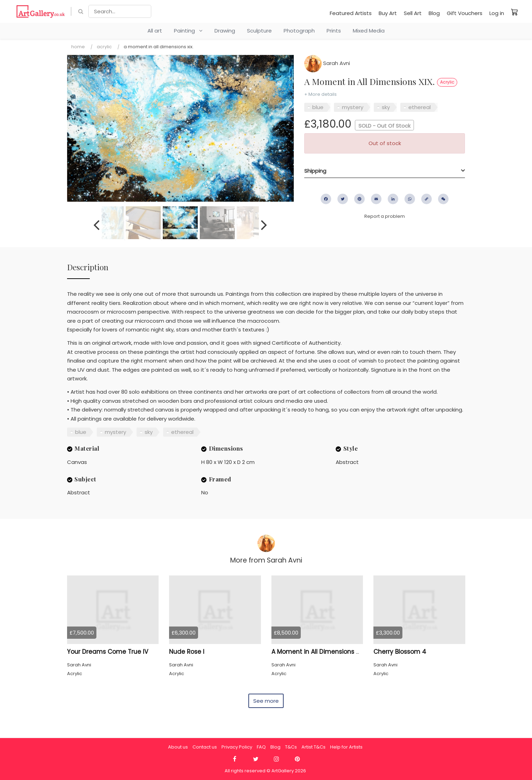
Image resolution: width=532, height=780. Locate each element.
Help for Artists (346, 747)
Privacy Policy (237, 747)
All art (155, 31)
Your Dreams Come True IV (108, 652)
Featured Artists (351, 13)
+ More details (320, 94)
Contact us (205, 747)
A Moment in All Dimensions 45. (318, 652)
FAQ (261, 747)
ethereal (420, 107)
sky (386, 107)
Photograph (299, 31)
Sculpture (259, 31)
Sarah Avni (327, 63)
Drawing (225, 31)
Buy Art (388, 13)
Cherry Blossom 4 (400, 652)
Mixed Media (369, 31)
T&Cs (291, 747)
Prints (334, 31)
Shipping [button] (315, 171)
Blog (434, 13)
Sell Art (413, 13)
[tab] (385, 171)
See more (266, 701)
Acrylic (104, 47)
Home (78, 47)
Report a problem (385, 216)
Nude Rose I (187, 652)
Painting (188, 31)
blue (318, 107)
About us (178, 747)
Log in (497, 13)
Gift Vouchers (465, 13)
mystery (353, 107)
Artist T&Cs (314, 747)
